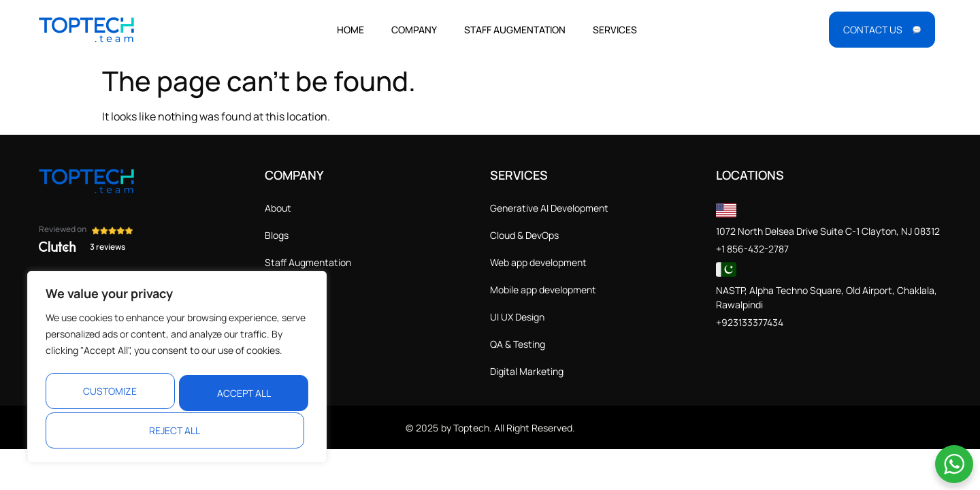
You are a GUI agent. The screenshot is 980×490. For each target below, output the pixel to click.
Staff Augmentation (515, 30)
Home (350, 30)
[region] (177, 367)
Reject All (241, 389)
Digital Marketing (527, 371)
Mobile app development (543, 290)
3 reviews (108, 247)
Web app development (538, 262)
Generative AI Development (549, 208)
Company (414, 30)
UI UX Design (517, 317)
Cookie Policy (293, 344)
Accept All (177, 430)
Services (615, 30)
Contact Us (290, 290)
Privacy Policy (294, 317)
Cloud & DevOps (524, 235)
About (278, 208)
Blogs (277, 235)
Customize (109, 389)
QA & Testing (518, 344)
